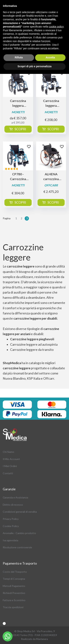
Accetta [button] (50, 57)
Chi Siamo (8, 452)
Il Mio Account (11, 459)
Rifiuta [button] (19, 57)
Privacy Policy (11, 519)
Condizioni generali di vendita (20, 512)
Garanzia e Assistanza (15, 497)
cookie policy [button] (56, 27)
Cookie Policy (11, 526)
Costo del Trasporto (15, 572)
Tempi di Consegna (14, 579)
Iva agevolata (10, 540)
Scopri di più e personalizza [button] (34, 66)
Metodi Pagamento (14, 586)
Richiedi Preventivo (14, 593)
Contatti (8, 473)
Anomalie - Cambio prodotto (19, 533)
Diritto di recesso (13, 505)
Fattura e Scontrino (14, 600)
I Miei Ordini (10, 466)
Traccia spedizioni (13, 607)
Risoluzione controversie (17, 547)
